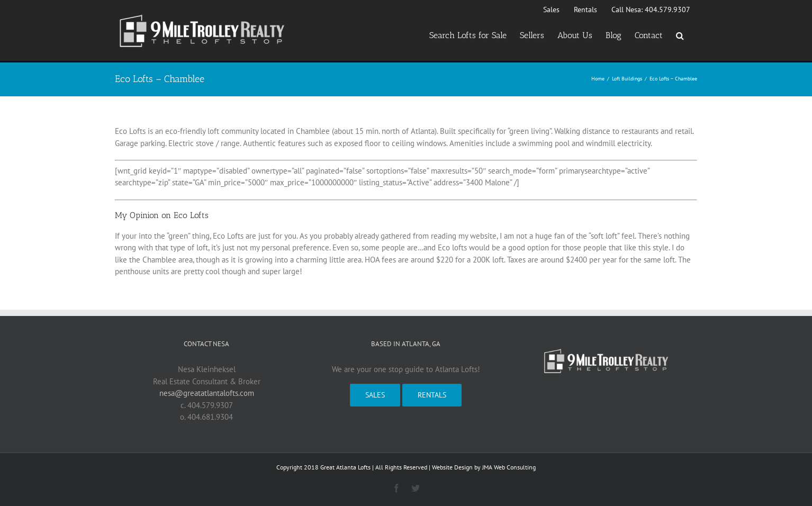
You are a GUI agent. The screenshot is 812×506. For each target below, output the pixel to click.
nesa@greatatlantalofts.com (207, 393)
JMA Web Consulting (509, 467)
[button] (680, 35)
